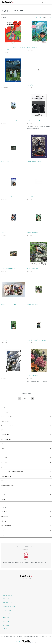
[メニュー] (50, 2)
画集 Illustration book (6, 439)
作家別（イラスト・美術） (10, 6)
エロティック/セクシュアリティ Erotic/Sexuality (12, 472)
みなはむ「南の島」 (6, 233)
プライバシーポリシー (8, 610)
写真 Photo (4, 462)
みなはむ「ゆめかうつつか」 (8, 161)
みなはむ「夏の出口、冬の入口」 (34, 161)
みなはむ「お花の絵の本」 (33, 376)
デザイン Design (5, 444)
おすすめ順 (38, 17)
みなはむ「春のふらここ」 (33, 304)
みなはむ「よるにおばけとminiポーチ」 (10, 304)
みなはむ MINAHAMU (20, 6)
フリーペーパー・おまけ (7, 494)
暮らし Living (4, 458)
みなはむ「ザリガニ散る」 (33, 268)
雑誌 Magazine (5, 521)
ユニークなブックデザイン (7, 530)
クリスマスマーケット (6, 535)
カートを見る (6, 625)
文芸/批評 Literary (5, 434)
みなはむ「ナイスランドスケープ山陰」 (11, 121)
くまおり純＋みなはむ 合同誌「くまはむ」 (36, 340)
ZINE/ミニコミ (5, 516)
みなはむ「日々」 (31, 85)
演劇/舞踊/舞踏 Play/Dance (7, 485)
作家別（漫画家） (5, 421)
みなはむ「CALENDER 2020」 (8, 268)
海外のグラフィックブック (7, 448)
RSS (4, 618)
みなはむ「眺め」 (31, 197)
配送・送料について (7, 595)
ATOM (7, 618)
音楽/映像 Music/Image (7, 476)
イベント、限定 (5, 412)
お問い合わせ (6, 629)
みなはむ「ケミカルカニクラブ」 (34, 121)
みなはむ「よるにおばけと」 (8, 85)
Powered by (26, 641)
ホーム (3, 6)
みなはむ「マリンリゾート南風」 (9, 197)
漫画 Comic (4, 430)
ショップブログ (6, 614)
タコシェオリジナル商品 (7, 416)
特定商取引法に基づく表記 (9, 606)
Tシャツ (3, 499)
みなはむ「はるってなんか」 (33, 48)
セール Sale (4, 490)
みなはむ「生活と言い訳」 (33, 233)
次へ (32, 398)
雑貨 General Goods (6, 481)
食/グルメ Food (5, 453)
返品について (6, 599)
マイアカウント (6, 621)
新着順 (49, 17)
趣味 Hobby (4, 467)
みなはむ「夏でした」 (6, 340)
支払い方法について (7, 603)
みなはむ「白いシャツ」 (7, 376)
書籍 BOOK (4, 512)
